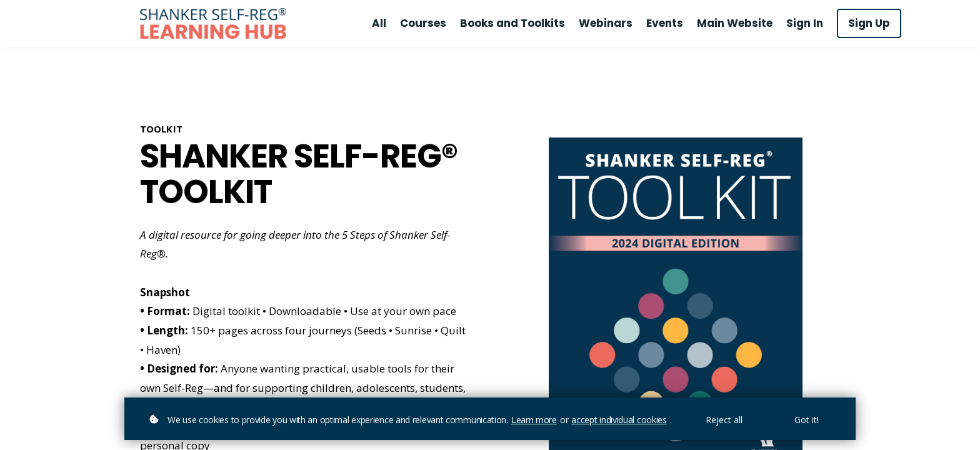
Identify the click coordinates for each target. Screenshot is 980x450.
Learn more (534, 420)
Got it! (807, 420)
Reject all (724, 420)
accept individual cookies (619, 420)
